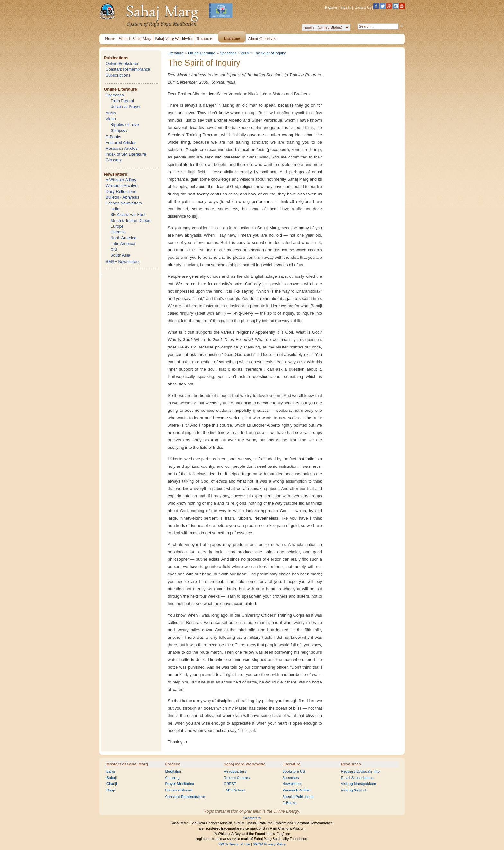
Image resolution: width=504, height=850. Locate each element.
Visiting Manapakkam (359, 784)
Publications (116, 58)
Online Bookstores (122, 63)
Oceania (118, 232)
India (115, 209)
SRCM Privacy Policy (270, 844)
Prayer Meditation (180, 784)
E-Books (113, 137)
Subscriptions (118, 75)
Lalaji (111, 771)
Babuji (112, 778)
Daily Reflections (121, 191)
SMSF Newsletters (122, 262)
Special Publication (298, 797)
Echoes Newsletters (124, 203)
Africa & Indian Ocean (130, 220)
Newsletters (115, 174)
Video (111, 119)
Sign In (346, 7)
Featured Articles (121, 143)
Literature (176, 53)
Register (331, 7)
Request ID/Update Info (360, 771)
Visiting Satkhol (354, 790)
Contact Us (363, 7)
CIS (114, 249)
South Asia (120, 255)
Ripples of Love (124, 125)
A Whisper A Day (121, 180)
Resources (351, 764)
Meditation (173, 771)
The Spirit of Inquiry (270, 53)
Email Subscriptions (357, 778)
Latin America (123, 244)
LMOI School (234, 790)
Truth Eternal (122, 101)
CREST (230, 784)
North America (123, 238)
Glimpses (119, 130)
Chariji (112, 784)
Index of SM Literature (126, 154)
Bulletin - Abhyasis (122, 197)
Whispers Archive (121, 186)
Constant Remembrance (128, 69)
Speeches (115, 95)
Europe (117, 226)
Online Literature (120, 89)
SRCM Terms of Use (234, 844)
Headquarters (235, 771)
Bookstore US (294, 771)
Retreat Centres (237, 778)
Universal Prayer (126, 107)
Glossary (114, 160)
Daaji (111, 790)
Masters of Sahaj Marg (127, 764)
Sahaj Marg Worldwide (244, 764)
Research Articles (122, 148)
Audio (111, 113)
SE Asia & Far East (128, 215)
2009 (245, 53)
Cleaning (172, 778)
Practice (172, 764)
